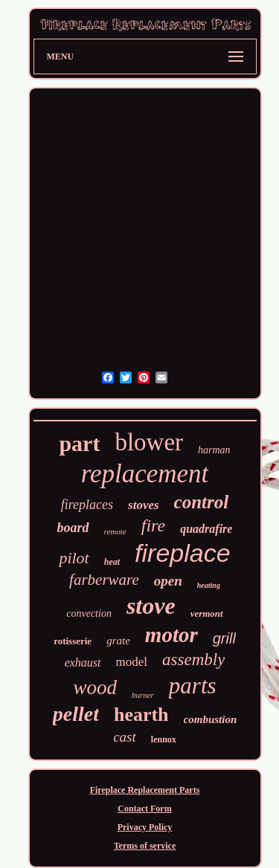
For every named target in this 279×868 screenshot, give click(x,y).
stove (151, 606)
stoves (144, 505)
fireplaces (87, 505)
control (202, 502)
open (168, 581)
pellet (76, 714)
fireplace (183, 553)
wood (95, 687)
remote (115, 531)
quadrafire (206, 529)
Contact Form (144, 809)
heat (112, 562)
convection (89, 613)
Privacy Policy (145, 827)
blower (149, 442)
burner (143, 695)
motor (171, 635)
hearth (141, 715)
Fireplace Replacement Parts (145, 790)
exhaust (83, 663)
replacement (145, 474)
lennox (164, 739)
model (132, 662)
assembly (193, 660)
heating (209, 585)
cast (125, 737)
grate (118, 641)
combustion (211, 719)
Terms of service (145, 846)
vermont (207, 613)
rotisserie (73, 641)
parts (193, 686)
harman (214, 450)
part (79, 443)
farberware (104, 580)
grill (224, 638)
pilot (74, 558)
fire (153, 525)
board (73, 528)
